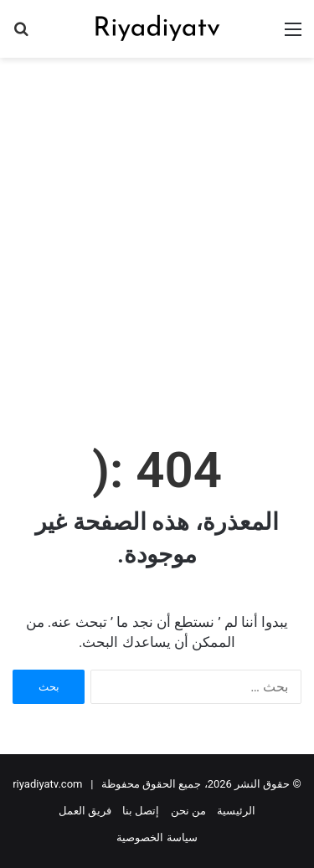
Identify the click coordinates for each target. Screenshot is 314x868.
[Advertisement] (157, 231)
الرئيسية (236, 811)
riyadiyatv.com (47, 784)
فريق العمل (85, 811)
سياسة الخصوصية (157, 837)
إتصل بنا (141, 811)
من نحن (188, 811)
